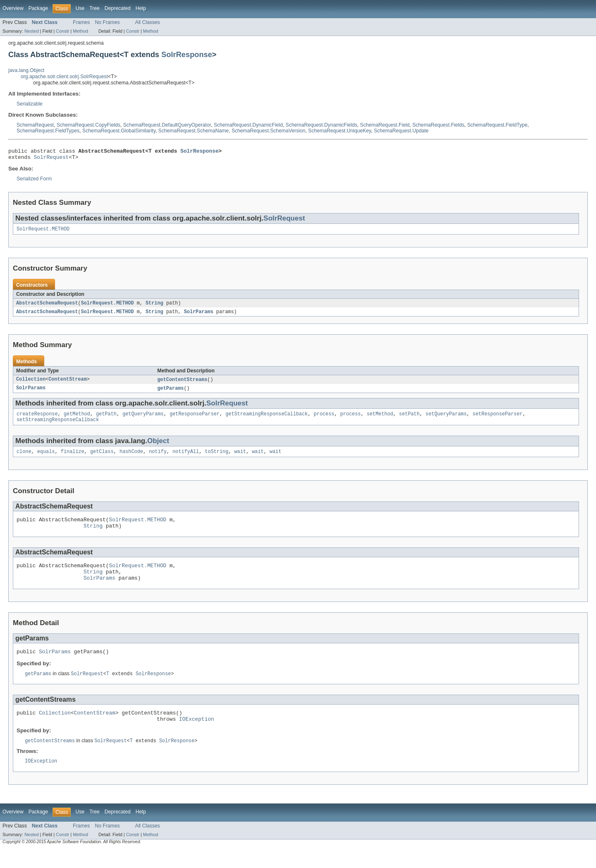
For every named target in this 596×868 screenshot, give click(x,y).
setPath (409, 420)
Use (80, 8)
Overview (13, 8)
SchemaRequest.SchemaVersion (268, 131)
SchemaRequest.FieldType (497, 125)
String (155, 307)
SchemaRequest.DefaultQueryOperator (167, 125)
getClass (102, 459)
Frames (81, 22)
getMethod (77, 420)
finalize (73, 459)
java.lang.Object (26, 70)
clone (24, 459)
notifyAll (186, 459)
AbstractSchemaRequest (47, 307)
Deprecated (118, 8)
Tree (95, 8)
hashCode (131, 459)
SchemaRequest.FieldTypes (48, 131)
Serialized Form (34, 181)
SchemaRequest (35, 125)
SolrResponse (187, 54)
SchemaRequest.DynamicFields (321, 125)
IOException (197, 736)
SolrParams (198, 316)
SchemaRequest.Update (401, 131)
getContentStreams (182, 384)
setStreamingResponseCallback (58, 426)
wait (240, 459)
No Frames (107, 22)
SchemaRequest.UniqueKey (340, 131)
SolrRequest (52, 159)
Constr (62, 31)
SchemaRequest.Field (385, 125)
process (324, 420)
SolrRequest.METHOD (43, 232)
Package (38, 8)
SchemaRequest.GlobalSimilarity (119, 131)
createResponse (37, 420)
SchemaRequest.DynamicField (248, 125)
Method (80, 31)
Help (141, 8)
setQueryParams (446, 420)
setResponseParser (498, 420)
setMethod (380, 420)
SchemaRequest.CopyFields (89, 125)
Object (158, 447)
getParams (171, 393)
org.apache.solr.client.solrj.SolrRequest (64, 77)
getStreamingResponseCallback (267, 420)
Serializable (30, 104)
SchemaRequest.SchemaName (193, 131)
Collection (31, 384)
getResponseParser (195, 420)
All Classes (147, 22)
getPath (106, 420)
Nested (32, 31)
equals (46, 459)
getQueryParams (143, 420)
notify (158, 459)
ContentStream (67, 384)
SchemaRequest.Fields (438, 125)
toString (217, 459)
